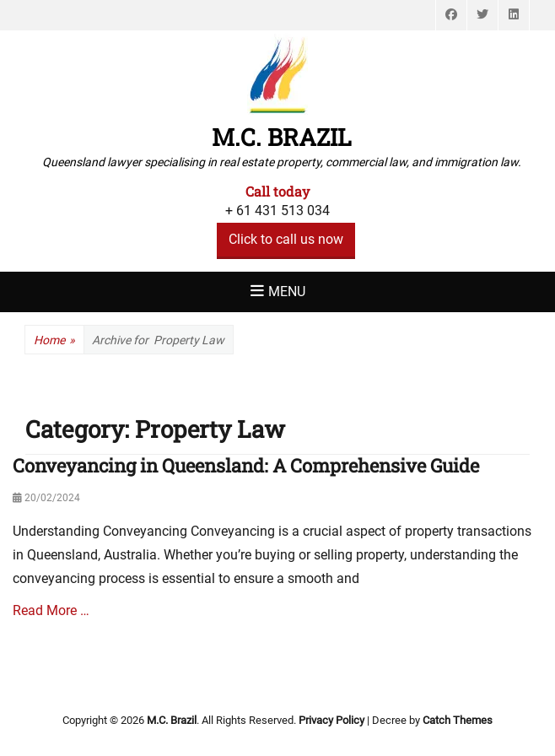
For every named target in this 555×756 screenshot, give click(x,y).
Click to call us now (286, 239)
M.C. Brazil (282, 137)
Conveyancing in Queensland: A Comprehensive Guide (246, 465)
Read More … (51, 610)
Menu (287, 292)
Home (54, 340)
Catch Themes (458, 720)
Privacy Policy (331, 720)
